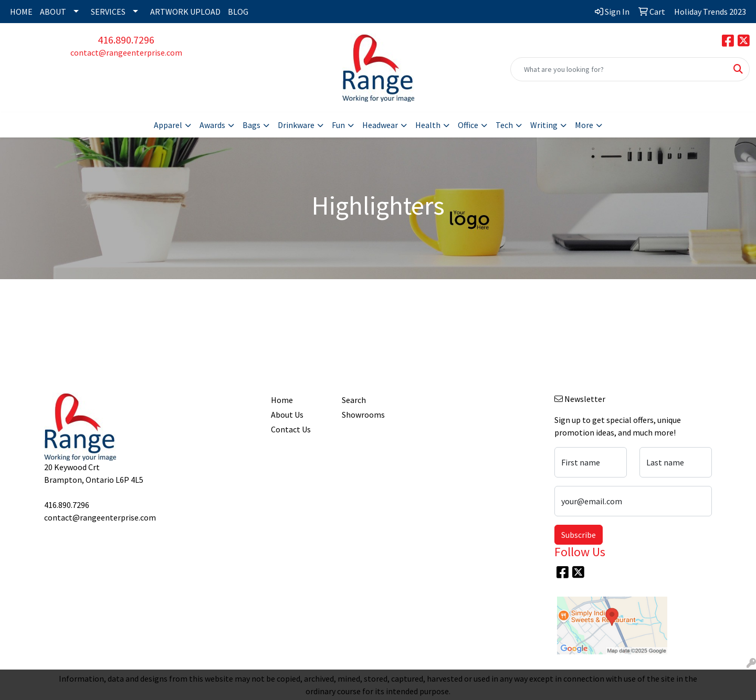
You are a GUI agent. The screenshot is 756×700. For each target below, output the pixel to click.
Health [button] (428, 125)
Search (354, 400)
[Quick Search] (619, 69)
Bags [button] (251, 125)
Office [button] (468, 125)
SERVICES (108, 12)
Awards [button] (212, 125)
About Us (287, 415)
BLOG (238, 12)
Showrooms (363, 415)
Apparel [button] (168, 125)
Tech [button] (504, 125)
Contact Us (291, 429)
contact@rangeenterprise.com (126, 52)
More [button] (584, 125)
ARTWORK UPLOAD (185, 12)
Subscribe (579, 535)
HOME (21, 12)
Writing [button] (544, 125)
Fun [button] (338, 125)
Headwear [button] (380, 125)
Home (282, 400)
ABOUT (53, 12)
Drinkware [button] (296, 125)
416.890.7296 (126, 40)
